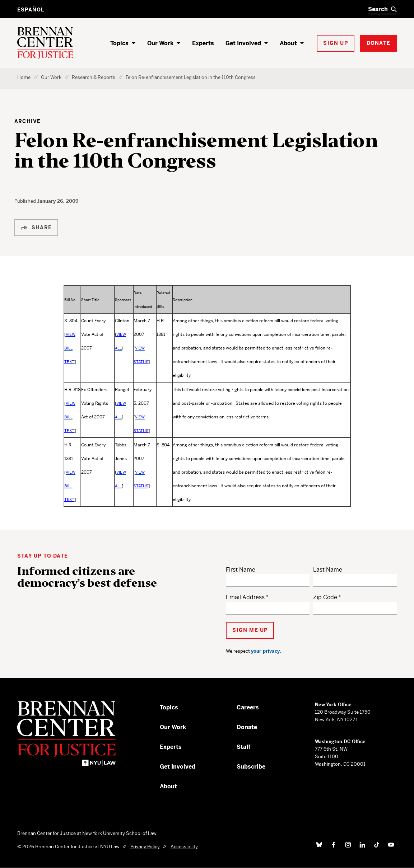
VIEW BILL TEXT (70, 348)
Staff (244, 747)
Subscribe (251, 767)
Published (26, 201)
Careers (248, 707)
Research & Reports (94, 77)
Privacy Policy (145, 847)
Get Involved (243, 43)
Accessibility (184, 847)
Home (24, 77)
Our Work (160, 43)
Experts (203, 43)
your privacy (265, 651)
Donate (247, 727)
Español (31, 10)
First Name (241, 570)
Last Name (328, 570)
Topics (119, 43)
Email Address (245, 597)
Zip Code (325, 597)
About (288, 43)
